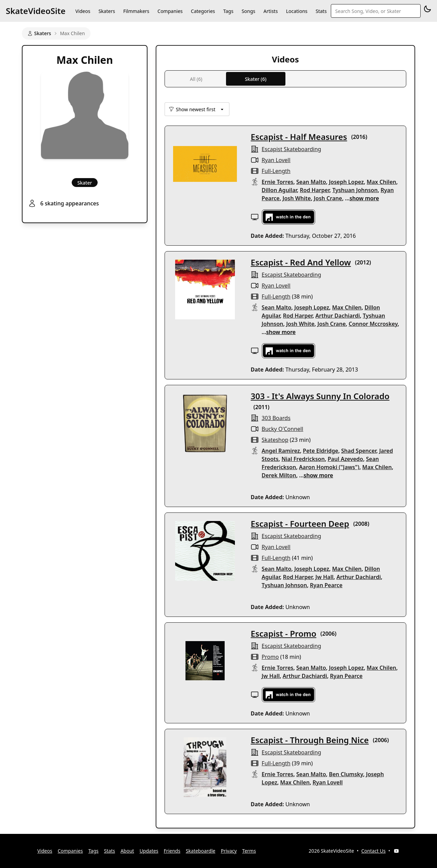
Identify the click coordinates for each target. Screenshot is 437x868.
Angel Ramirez (281, 451)
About (127, 851)
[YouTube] (396, 851)
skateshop (275, 440)
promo (270, 657)
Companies (170, 11)
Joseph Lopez (346, 182)
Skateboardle (201, 851)
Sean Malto (311, 182)
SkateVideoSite (36, 11)
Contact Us (373, 851)
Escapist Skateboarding (291, 149)
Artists (271, 11)
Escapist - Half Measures (299, 137)
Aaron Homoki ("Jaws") (329, 467)
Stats (321, 11)
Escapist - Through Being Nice (310, 740)
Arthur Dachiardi (338, 316)
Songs (249, 11)
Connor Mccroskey (373, 324)
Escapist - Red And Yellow (301, 262)
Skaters (107, 11)
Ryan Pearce (326, 585)
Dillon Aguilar (279, 190)
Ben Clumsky (346, 774)
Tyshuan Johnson (355, 190)
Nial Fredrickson (303, 459)
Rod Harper (315, 190)
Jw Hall (325, 577)
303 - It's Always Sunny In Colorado (320, 396)
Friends (172, 851)
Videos (83, 11)
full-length (276, 171)
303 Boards (276, 418)
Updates (149, 851)
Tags (228, 11)
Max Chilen (381, 182)
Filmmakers (136, 11)
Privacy (229, 851)
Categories (203, 11)
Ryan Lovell (276, 160)
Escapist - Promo (283, 633)
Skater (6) (256, 79)
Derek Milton (279, 475)
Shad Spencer (359, 451)
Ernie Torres (277, 182)
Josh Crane (328, 198)
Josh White (297, 198)
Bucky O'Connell (282, 429)
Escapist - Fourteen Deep (300, 524)
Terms (249, 851)
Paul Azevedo (346, 459)
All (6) (196, 79)
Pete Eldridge (321, 451)
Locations (297, 11)
